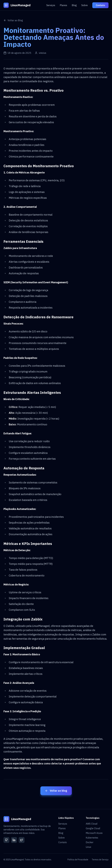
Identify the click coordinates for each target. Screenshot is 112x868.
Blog (74, 5)
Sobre (85, 5)
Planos (63, 5)
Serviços (51, 5)
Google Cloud (93, 828)
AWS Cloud (92, 824)
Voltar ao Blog (13, 20)
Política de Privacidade (78, 860)
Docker (90, 842)
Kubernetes (92, 838)
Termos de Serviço (100, 860)
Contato (100, 5)
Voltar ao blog (56, 791)
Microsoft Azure (94, 833)
